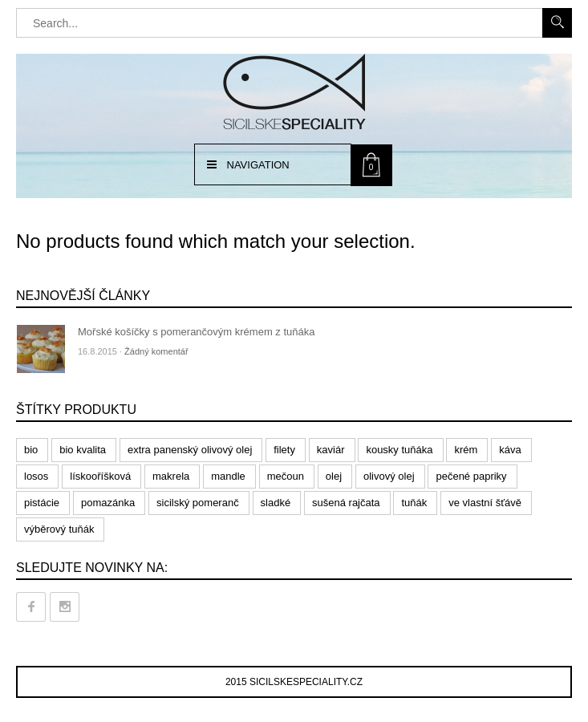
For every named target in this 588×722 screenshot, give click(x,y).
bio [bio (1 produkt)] (31, 450)
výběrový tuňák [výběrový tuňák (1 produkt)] (59, 529)
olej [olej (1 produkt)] (334, 476)
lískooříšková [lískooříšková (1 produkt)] (100, 476)
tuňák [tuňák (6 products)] (414, 503)
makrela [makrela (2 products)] (171, 476)
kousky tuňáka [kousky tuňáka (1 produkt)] (399, 450)
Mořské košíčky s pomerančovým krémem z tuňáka (196, 332)
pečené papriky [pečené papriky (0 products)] (471, 476)
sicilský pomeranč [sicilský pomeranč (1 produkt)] (198, 503)
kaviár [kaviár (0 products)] (331, 450)
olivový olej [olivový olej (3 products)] (389, 476)
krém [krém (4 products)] (466, 450)
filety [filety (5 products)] (284, 450)
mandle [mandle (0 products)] (228, 476)
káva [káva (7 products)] (510, 450)
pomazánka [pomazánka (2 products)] (108, 503)
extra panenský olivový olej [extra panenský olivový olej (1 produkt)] (190, 450)
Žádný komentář (156, 351)
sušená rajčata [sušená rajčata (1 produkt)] (346, 503)
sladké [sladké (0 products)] (276, 503)
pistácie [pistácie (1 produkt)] (42, 503)
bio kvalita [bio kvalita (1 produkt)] (83, 450)
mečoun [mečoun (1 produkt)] (286, 476)
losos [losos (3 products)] (36, 476)
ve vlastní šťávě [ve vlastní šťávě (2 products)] (485, 503)
